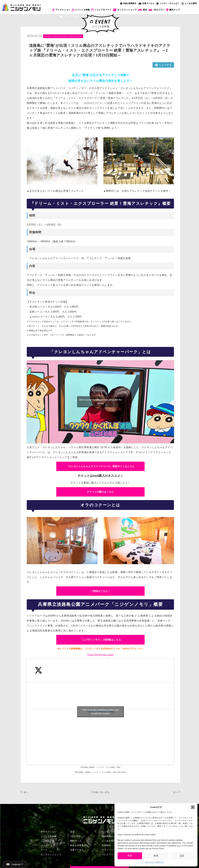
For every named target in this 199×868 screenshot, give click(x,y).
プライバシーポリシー (154, 862)
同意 (130, 856)
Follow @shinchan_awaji (100, 655)
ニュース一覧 (47, 841)
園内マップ (173, 10)
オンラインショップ (125, 10)
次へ (175, 792)
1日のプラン (157, 10)
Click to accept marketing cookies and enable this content (100, 402)
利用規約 (106, 845)
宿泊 (143, 10)
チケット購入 (69, 17)
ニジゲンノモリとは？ (168, 3)
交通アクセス (146, 3)
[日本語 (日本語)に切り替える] (15, 864)
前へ (26, 792)
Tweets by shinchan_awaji (100, 712)
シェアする (163, 65)
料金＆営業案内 (78, 845)
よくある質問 (189, 3)
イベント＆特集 (81, 10)
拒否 (156, 856)
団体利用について (111, 836)
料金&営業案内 (128, 3)
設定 (182, 856)
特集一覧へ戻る (102, 792)
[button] (193, 807)
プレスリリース (110, 854)
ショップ (45, 845)
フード (44, 850)
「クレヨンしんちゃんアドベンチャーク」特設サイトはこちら (100, 466)
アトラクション (61, 10)
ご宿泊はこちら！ (100, 591)
